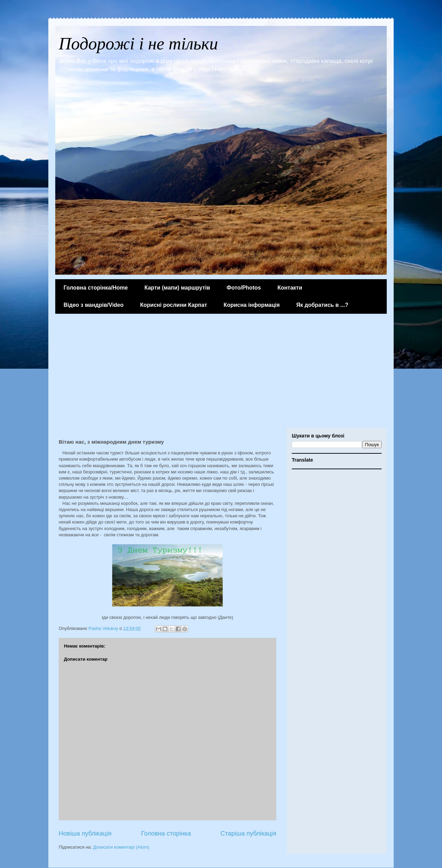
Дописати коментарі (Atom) (121, 847)
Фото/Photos (244, 288)
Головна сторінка (166, 833)
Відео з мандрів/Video (94, 305)
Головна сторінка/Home (96, 288)
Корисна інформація (252, 305)
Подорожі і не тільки (138, 44)
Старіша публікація (248, 833)
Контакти (290, 288)
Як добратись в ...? (322, 305)
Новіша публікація (85, 833)
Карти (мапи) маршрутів (177, 288)
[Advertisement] (221, 372)
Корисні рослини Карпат (174, 305)
